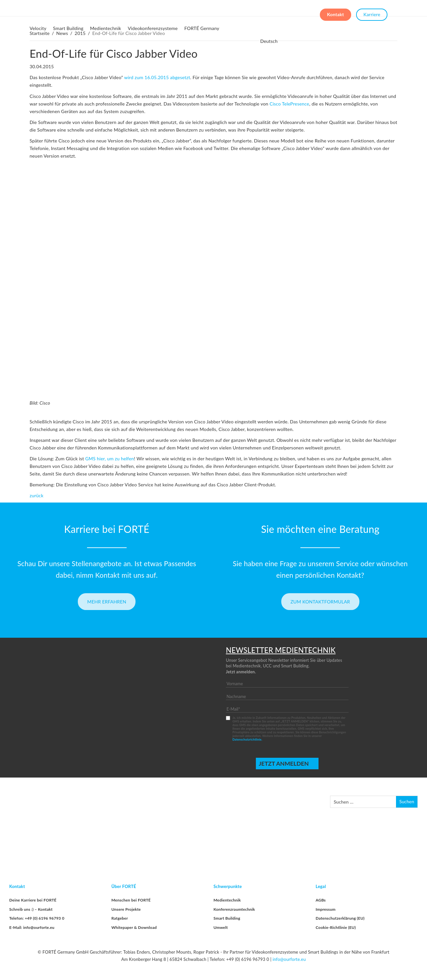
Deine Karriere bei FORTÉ (33, 900)
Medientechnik (106, 28)
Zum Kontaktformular (320, 602)
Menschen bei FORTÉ (131, 900)
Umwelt (221, 927)
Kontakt (335, 12)
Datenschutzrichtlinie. (247, 739)
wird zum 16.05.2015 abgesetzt (157, 77)
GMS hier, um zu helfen (109, 459)
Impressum (325, 909)
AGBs (321, 900)
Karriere (372, 12)
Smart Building (68, 28)
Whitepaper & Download (134, 927)
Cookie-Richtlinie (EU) (336, 927)
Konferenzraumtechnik (234, 909)
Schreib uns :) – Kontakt (31, 909)
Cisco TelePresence (289, 104)
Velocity (38, 28)
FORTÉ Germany (202, 28)
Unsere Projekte (126, 909)
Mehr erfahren (107, 602)
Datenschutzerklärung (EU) (340, 918)
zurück (37, 495)
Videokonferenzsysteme (153, 28)
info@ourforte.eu (289, 959)
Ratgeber (120, 918)
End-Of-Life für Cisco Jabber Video (114, 53)
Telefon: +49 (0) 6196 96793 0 (37, 918)
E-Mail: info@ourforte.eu (32, 927)
